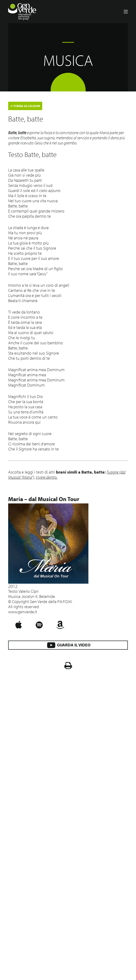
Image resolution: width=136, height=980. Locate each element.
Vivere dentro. (47, 477)
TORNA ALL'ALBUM (25, 106)
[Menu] (126, 12)
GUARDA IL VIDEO (68, 645)
